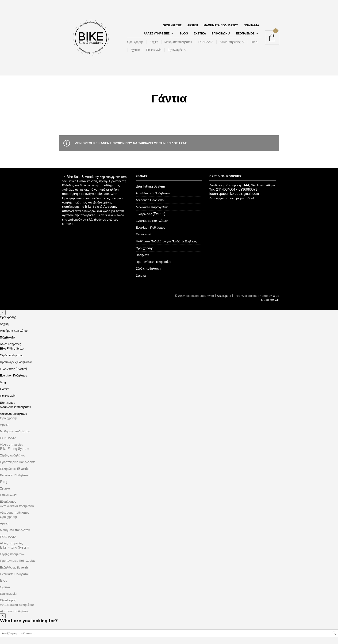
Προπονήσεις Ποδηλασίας (153, 262)
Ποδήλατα (142, 255)
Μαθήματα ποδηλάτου (221, 25)
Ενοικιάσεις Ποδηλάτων (152, 221)
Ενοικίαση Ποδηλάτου (150, 227)
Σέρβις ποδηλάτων (148, 268)
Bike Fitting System (150, 186)
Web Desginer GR (270, 298)
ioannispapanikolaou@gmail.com (234, 194)
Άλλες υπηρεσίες (157, 34)
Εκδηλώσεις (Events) (150, 214)
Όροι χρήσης (172, 25)
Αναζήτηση (334, 633)
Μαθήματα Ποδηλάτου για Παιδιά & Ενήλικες (166, 241)
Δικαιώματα (224, 296)
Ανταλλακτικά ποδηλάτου (15, 407)
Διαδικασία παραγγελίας (152, 207)
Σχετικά (200, 34)
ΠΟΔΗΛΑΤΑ (251, 25)
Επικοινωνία (221, 34)
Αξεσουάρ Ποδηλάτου (150, 200)
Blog (184, 34)
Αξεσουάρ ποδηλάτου (13, 414)
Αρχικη (193, 25)
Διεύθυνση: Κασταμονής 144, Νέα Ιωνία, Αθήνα (242, 185)
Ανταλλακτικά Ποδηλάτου (153, 193)
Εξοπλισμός (245, 34)
